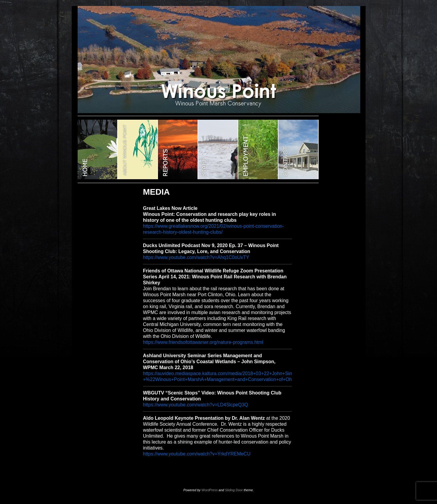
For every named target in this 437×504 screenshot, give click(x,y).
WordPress (209, 490)
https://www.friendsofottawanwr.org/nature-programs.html (203, 342)
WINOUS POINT (98, 149)
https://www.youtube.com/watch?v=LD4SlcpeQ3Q (196, 405)
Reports (178, 149)
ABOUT (138, 149)
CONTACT (299, 149)
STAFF (218, 149)
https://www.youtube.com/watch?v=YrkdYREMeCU (197, 454)
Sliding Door (234, 490)
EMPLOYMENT (258, 149)
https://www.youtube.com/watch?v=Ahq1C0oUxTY (196, 257)
